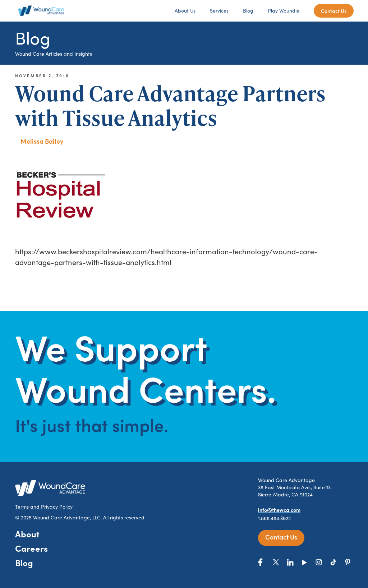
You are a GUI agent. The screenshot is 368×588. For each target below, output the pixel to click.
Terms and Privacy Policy (44, 507)
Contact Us (334, 11)
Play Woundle (284, 11)
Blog (248, 11)
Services (219, 11)
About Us (185, 11)
